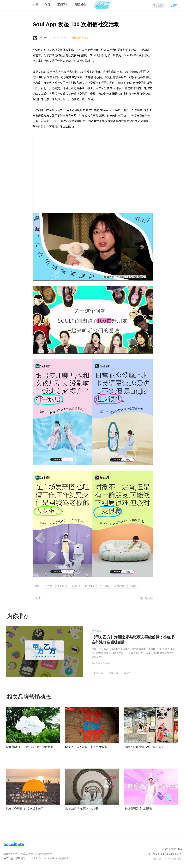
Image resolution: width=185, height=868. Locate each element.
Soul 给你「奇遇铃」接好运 (82, 809)
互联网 (133, 586)
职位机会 (81, 5)
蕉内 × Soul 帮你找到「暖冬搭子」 (145, 747)
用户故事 (90, 586)
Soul (37, 586)
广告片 (49, 586)
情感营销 (62, 586)
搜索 (160, 5)
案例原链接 (83, 38)
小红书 (128, 673)
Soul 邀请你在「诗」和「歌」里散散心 (30, 747)
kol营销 (76, 586)
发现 (48, 5)
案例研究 (63, 5)
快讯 (35, 5)
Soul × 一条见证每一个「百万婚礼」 (87, 747)
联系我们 (20, 858)
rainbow (43, 38)
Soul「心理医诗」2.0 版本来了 (25, 809)
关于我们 (8, 858)
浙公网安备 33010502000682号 (165, 854)
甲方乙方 (97, 631)
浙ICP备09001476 (172, 849)
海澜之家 (114, 673)
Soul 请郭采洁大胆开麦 (138, 809)
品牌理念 (119, 586)
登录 (175, 5)
